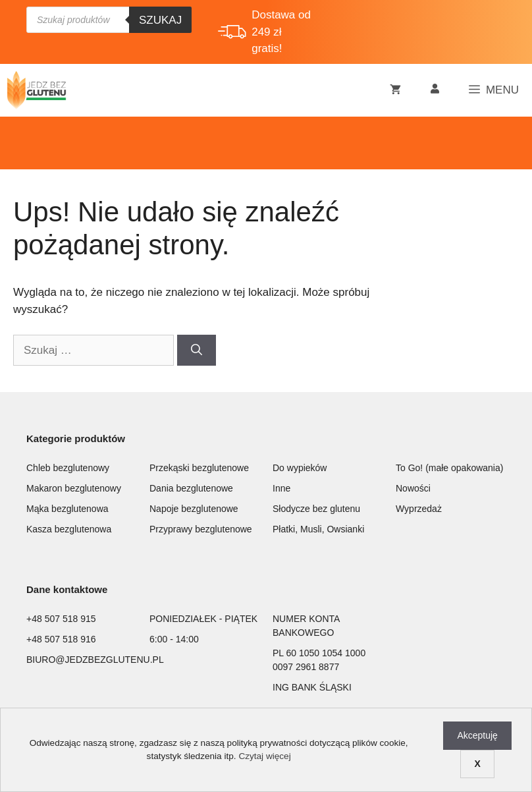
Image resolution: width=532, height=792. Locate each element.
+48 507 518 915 (61, 619)
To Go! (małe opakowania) (449, 468)
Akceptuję (477, 735)
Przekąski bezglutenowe (199, 468)
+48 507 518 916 (61, 639)
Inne (281, 488)
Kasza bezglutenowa (69, 529)
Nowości (413, 488)
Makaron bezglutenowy (74, 488)
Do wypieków (300, 468)
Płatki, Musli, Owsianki (318, 529)
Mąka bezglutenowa (67, 509)
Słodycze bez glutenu (316, 509)
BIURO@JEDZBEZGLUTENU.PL (95, 660)
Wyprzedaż (419, 509)
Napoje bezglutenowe (194, 509)
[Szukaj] (197, 351)
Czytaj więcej (264, 756)
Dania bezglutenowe (191, 488)
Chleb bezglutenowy (68, 468)
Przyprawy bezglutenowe (201, 529)
